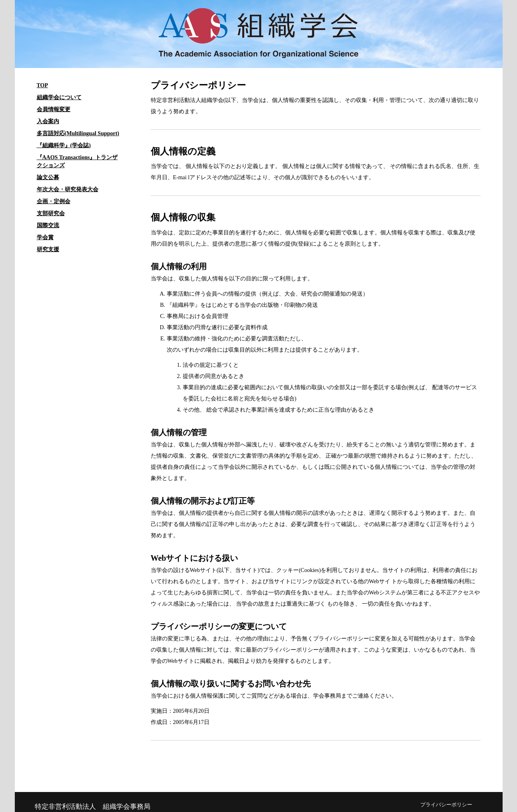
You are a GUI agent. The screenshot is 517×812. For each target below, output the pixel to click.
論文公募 (48, 177)
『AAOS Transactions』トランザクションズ (77, 161)
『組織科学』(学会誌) (64, 145)
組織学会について (59, 97)
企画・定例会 (54, 201)
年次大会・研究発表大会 (68, 189)
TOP (43, 85)
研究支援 (48, 249)
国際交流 (48, 225)
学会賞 (45, 237)
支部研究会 (51, 213)
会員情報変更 (54, 109)
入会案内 (48, 121)
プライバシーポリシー (446, 805)
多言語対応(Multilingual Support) (78, 133)
